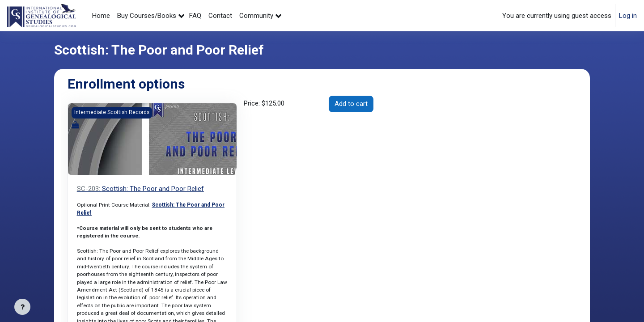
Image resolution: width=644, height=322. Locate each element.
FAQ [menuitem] (195, 16)
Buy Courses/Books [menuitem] (147, 16)
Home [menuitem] (101, 16)
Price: (264, 104)
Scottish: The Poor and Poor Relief (140, 189)
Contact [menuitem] (220, 16)
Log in (628, 16)
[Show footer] (22, 307)
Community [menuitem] (256, 16)
